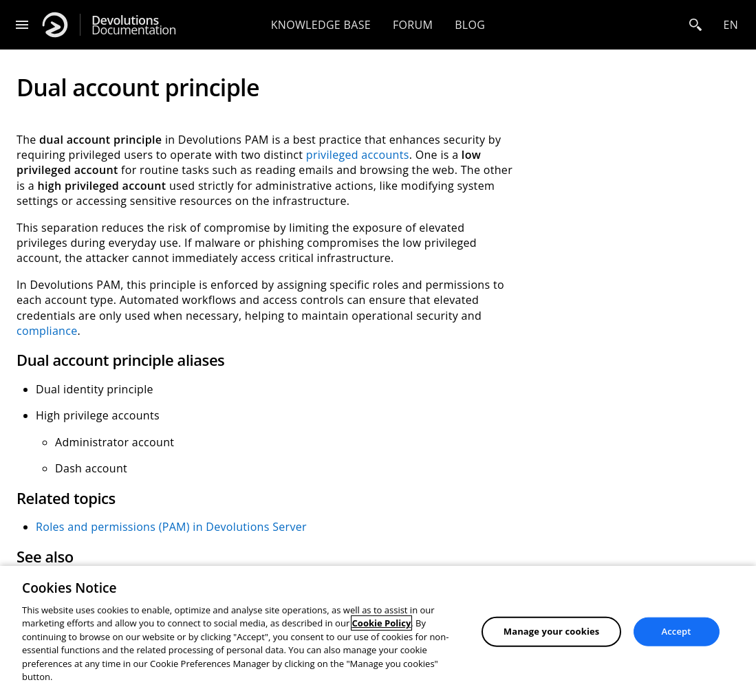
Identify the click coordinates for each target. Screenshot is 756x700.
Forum (413, 25)
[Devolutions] (55, 25)
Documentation (134, 25)
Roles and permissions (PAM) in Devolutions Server (171, 527)
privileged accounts (358, 155)
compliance (47, 331)
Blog (470, 25)
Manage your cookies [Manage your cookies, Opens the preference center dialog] (552, 631)
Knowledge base (321, 25)
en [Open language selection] (731, 25)
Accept (677, 631)
